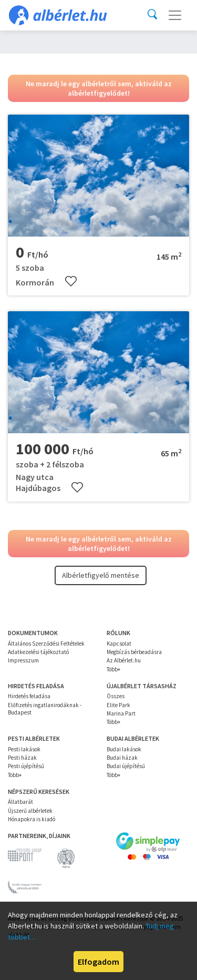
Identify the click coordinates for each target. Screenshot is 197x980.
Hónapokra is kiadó (32, 819)
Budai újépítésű (126, 766)
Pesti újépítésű (26, 766)
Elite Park (118, 705)
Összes (116, 696)
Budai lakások (124, 749)
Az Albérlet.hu (124, 660)
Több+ (113, 669)
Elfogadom (98, 962)
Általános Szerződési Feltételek (46, 644)
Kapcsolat (119, 644)
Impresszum (23, 660)
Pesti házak (22, 758)
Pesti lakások (24, 749)
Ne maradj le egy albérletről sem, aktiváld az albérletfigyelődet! (99, 88)
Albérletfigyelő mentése (101, 575)
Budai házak (122, 758)
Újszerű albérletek (30, 811)
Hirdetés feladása (29, 696)
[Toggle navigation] (175, 15)
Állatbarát (20, 802)
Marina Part (121, 713)
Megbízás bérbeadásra (134, 652)
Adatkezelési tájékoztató (38, 652)
